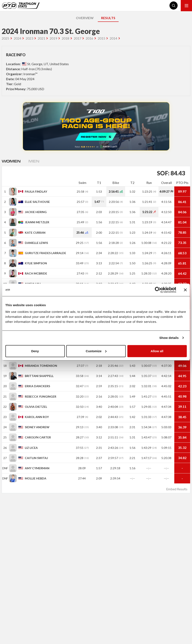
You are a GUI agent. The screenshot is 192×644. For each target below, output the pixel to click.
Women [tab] (11, 161)
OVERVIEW (85, 18)
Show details (169, 338)
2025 (5, 38)
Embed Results (177, 489)
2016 (89, 38)
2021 (41, 38)
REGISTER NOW (96, 126)
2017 (78, 38)
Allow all (157, 351)
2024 (18, 38)
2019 (53, 38)
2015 (102, 38)
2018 (65, 38)
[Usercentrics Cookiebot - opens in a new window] (158, 290)
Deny (35, 351)
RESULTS (108, 18)
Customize (96, 351)
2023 (29, 38)
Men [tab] (34, 161)
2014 (113, 38)
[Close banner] (185, 290)
